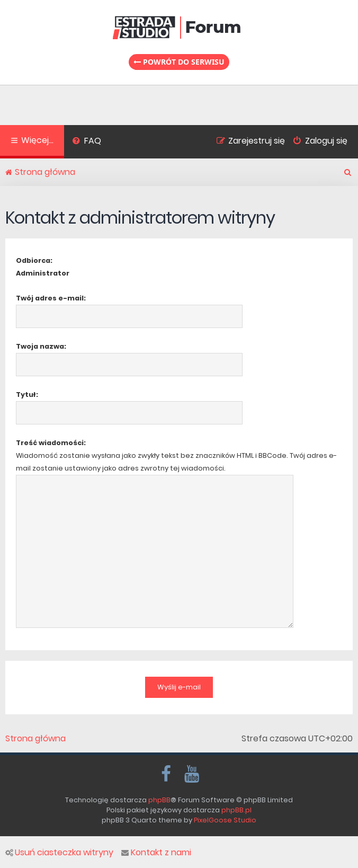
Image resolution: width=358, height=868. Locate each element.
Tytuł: (27, 395)
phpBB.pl (236, 810)
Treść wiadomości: (51, 443)
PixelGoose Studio (225, 820)
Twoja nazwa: (41, 346)
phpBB (159, 800)
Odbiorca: (34, 260)
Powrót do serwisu (179, 62)
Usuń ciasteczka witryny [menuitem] (59, 853)
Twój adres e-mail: (51, 298)
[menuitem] (87, 142)
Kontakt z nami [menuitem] (156, 853)
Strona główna (35, 739)
